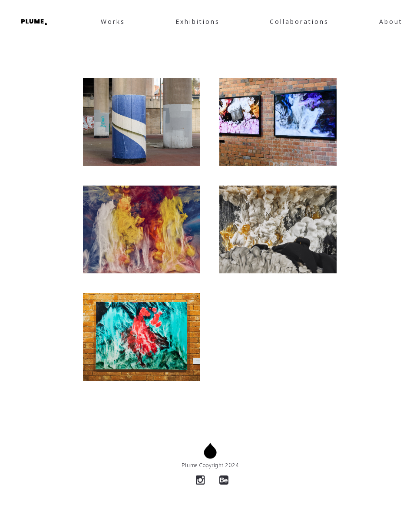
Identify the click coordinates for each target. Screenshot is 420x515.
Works (113, 22)
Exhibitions (198, 22)
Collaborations (299, 22)
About (391, 22)
